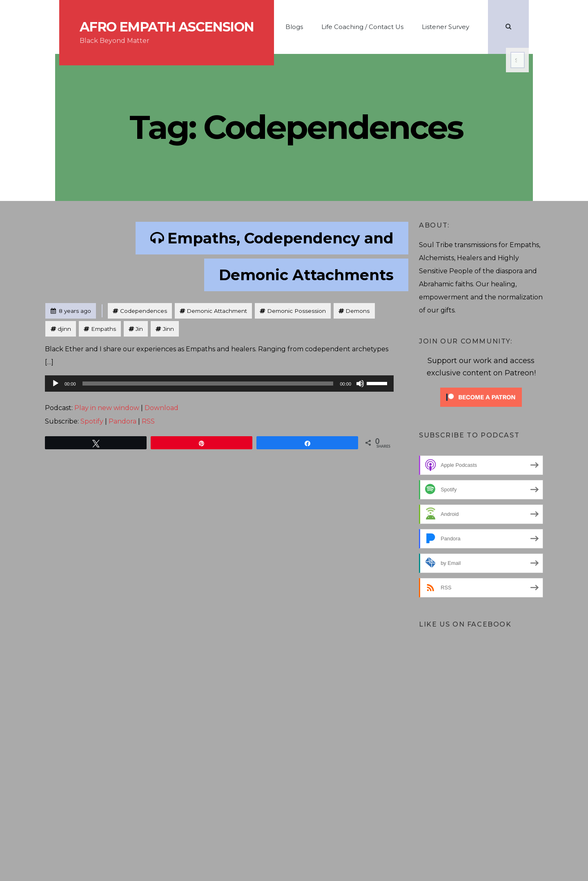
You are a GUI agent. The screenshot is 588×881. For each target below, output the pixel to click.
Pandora (122, 421)
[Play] (56, 384)
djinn (64, 329)
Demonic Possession (296, 311)
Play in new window (107, 408)
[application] (219, 384)
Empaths (104, 329)
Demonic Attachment (217, 311)
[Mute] (360, 384)
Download (161, 408)
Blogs (294, 27)
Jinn (168, 329)
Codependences (144, 311)
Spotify (92, 421)
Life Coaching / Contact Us (362, 27)
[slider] (208, 384)
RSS (148, 421)
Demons (357, 311)
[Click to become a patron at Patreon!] (481, 396)
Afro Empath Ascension (167, 27)
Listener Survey (445, 27)
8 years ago (71, 309)
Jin (139, 329)
